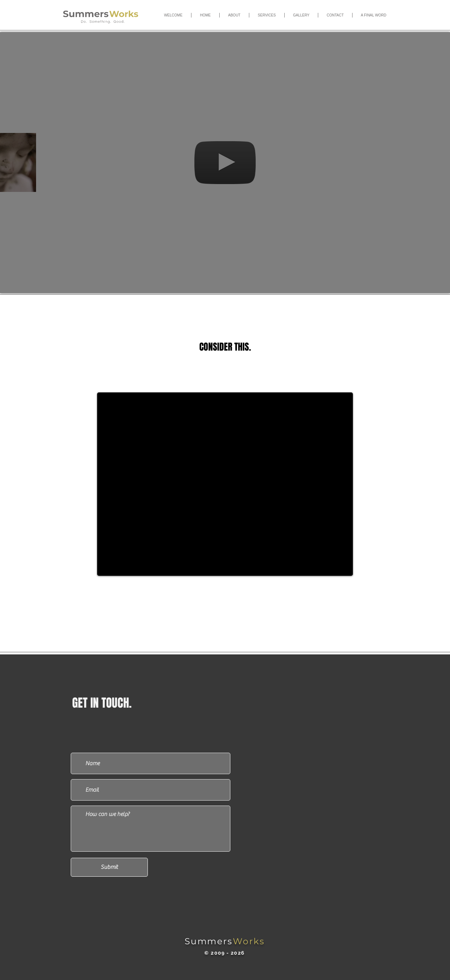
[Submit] (109, 867)
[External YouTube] (225, 484)
